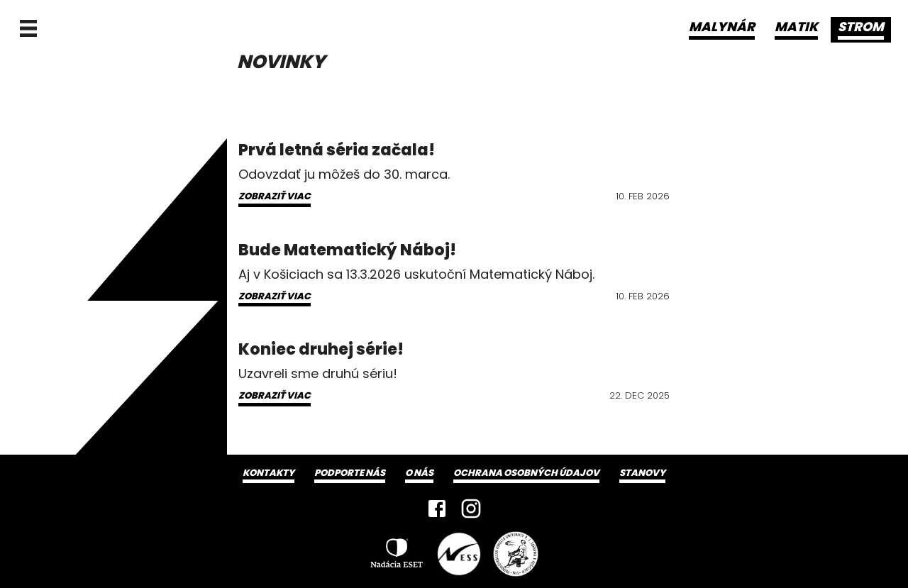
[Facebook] (437, 509)
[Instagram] (471, 509)
